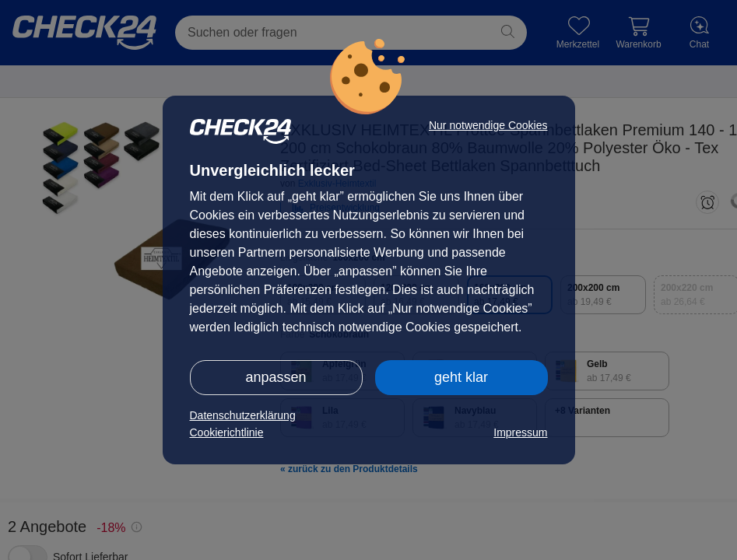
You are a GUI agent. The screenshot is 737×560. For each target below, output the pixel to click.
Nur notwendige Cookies (488, 125)
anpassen (275, 377)
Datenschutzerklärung (243, 415)
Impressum (520, 432)
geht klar (461, 377)
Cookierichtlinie (227, 432)
